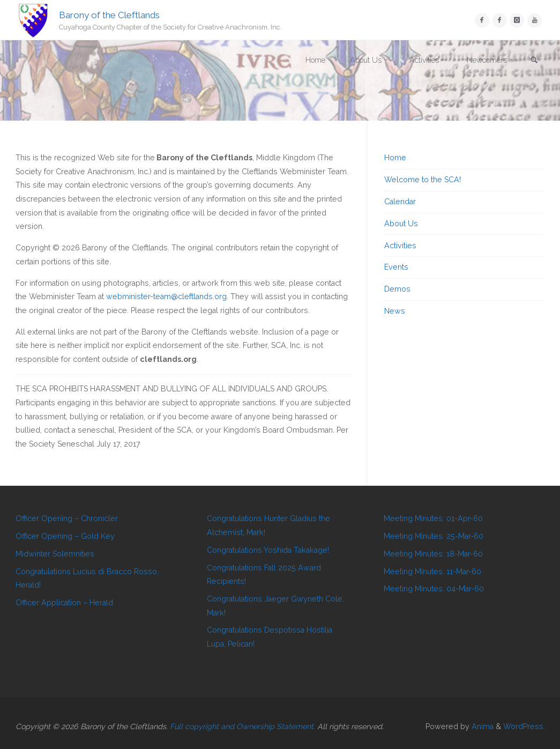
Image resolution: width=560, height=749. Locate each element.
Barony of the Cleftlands (109, 14)
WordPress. (524, 726)
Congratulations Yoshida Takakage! (268, 550)
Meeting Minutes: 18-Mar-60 (433, 554)
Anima (481, 726)
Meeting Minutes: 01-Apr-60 (433, 518)
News (395, 311)
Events (396, 267)
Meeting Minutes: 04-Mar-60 (434, 589)
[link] (534, 61)
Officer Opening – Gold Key (65, 536)
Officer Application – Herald (64, 603)
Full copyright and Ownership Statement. (242, 726)
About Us (401, 224)
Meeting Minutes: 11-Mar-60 (432, 572)
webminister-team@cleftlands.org (166, 296)
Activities (400, 246)
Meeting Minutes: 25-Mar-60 (434, 536)
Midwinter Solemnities (55, 554)
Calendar (400, 202)
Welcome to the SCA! (423, 180)
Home (395, 158)
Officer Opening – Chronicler (67, 518)
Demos (397, 289)
